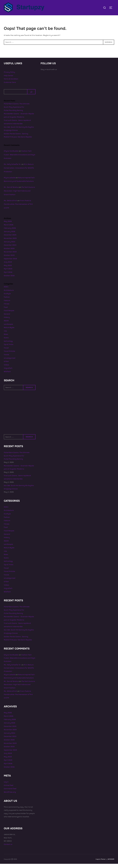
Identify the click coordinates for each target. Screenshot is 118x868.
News (6, 338)
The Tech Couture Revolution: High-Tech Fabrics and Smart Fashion (19, 195)
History (7, 321)
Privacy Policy (9, 76)
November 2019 (10, 256)
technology (8, 345)
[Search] (31, 96)
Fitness (7, 308)
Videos (6, 369)
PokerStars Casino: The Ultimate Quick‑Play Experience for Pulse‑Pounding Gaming (17, 111)
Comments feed (10, 793)
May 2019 (8, 270)
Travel (6, 352)
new (5, 335)
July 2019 (8, 266)
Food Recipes (9, 315)
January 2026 (9, 236)
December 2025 (10, 239)
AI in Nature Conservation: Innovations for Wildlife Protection (19, 172)
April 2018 (8, 276)
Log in (6, 786)
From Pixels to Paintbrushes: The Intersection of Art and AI (18, 208)
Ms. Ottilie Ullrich (10, 205)
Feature (7, 305)
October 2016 (9, 280)
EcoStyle (7, 298)
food (6, 311)
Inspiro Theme (100, 863)
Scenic (6, 342)
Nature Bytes (9, 332)
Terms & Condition (11, 83)
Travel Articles (9, 355)
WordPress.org (10, 796)
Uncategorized (10, 362)
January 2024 (9, 246)
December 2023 (10, 249)
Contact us (8, 849)
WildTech (7, 376)
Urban (6, 366)
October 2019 (9, 259)
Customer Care (10, 87)
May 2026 (8, 226)
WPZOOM (111, 863)
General (7, 318)
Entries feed (9, 790)
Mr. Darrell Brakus (11, 191)
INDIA (6, 325)
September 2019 (10, 263)
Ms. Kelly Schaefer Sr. (12, 168)
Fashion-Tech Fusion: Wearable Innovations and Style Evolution (19, 159)
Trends (6, 359)
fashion (7, 301)
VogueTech (8, 372)
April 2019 (8, 273)
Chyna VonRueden (11, 155)
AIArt (6, 291)
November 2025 (10, 242)
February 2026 (10, 232)
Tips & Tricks (9, 349)
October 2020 (9, 253)
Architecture (9, 294)
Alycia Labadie (10, 182)
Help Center (9, 80)
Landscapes (8, 328)
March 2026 (9, 229)
